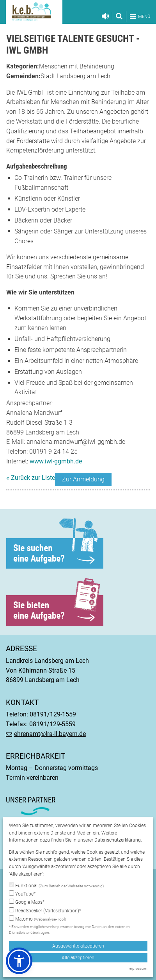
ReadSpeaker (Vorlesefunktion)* (45, 910)
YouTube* (22, 894)
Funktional (56, 886)
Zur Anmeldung (83, 479)
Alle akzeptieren (78, 958)
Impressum (137, 968)
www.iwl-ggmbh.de (56, 461)
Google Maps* (27, 902)
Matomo (37, 919)
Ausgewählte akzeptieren (78, 946)
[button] (19, 961)
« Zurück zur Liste (31, 478)
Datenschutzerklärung (118, 840)
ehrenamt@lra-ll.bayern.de (50, 734)
